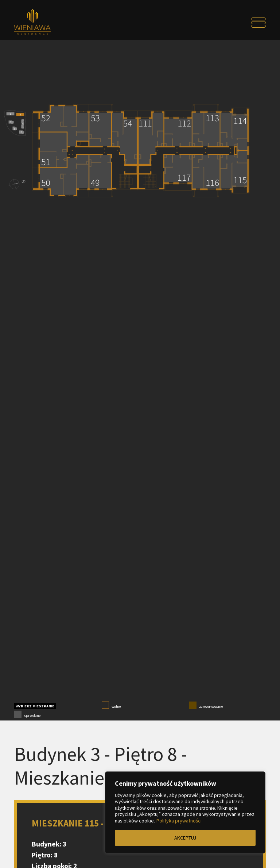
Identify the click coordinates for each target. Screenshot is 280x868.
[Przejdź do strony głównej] (46, 23)
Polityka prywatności (179, 821)
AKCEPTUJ (185, 838)
